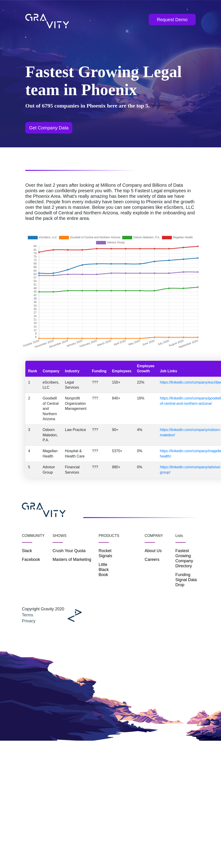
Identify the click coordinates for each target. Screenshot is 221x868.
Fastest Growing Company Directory (184, 558)
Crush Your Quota (69, 551)
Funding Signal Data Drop (186, 580)
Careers (152, 559)
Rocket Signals (105, 553)
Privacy (29, 621)
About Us (153, 551)
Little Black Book (104, 570)
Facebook (31, 559)
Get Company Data (49, 128)
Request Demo (172, 20)
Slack (27, 551)
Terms (28, 615)
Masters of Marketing (72, 559)
